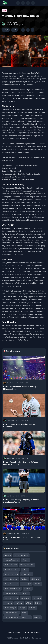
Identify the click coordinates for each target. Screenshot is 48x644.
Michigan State (11, 598)
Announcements (12, 613)
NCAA (28, 589)
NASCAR (37, 598)
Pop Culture (27, 574)
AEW (24, 613)
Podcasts (26, 584)
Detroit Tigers (11, 574)
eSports (26, 617)
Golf (26, 593)
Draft (38, 603)
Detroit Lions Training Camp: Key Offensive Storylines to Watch (21, 501)
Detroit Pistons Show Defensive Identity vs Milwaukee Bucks (21, 388)
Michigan (36, 579)
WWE (4, 10)
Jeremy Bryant (12, 23)
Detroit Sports (11, 579)
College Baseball (11, 584)
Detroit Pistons (21, 555)
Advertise (26, 632)
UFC (29, 603)
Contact (18, 632)
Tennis (37, 617)
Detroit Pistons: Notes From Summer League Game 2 (21, 539)
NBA (8, 555)
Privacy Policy (36, 632)
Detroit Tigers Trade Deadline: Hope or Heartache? (19, 425)
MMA (19, 603)
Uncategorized (12, 570)
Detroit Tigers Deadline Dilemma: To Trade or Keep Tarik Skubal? (22, 463)
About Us (11, 632)
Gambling (25, 598)
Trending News (27, 565)
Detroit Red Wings (13, 589)
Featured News (12, 560)
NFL (25, 560)
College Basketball (12, 593)
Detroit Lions (11, 565)
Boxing (23, 608)
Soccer (8, 603)
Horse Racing (10, 608)
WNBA (25, 579)
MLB (25, 570)
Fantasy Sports (11, 617)
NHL (38, 584)
